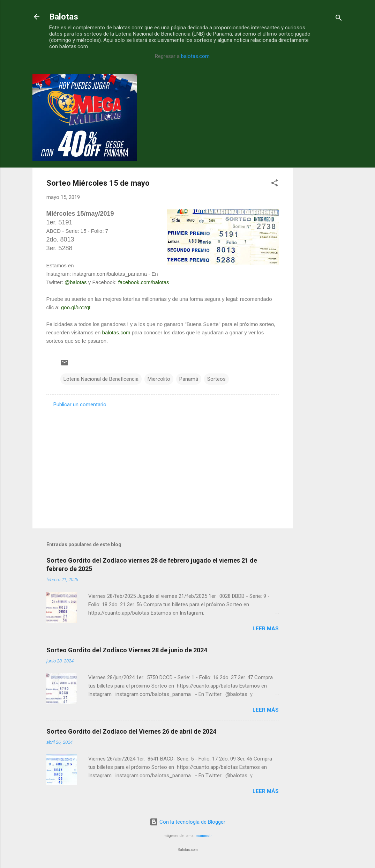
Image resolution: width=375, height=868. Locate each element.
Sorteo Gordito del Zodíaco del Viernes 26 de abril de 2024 (131, 731)
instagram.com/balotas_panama (110, 274)
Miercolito (159, 379)
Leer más (266, 629)
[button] (275, 184)
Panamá (189, 379)
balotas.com (195, 56)
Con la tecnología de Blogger (187, 822)
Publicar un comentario (80, 405)
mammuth (204, 836)
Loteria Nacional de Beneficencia (101, 379)
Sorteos (216, 379)
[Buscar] (339, 19)
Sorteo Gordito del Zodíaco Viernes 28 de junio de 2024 (127, 650)
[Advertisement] (321, 179)
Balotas (64, 17)
